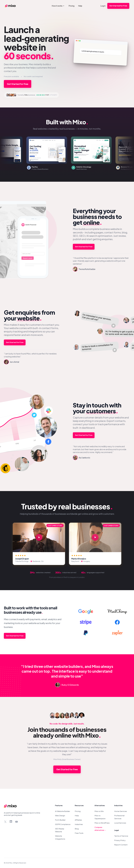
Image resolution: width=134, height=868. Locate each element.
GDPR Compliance (63, 824)
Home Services (121, 811)
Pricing (78, 811)
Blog (77, 829)
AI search (92, 236)
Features (59, 805)
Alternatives (100, 805)
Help (77, 816)
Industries (79, 824)
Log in (103, 6)
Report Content (121, 845)
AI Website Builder (63, 811)
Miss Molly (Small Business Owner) (67, 759)
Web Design (60, 816)
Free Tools (79, 833)
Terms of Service (121, 836)
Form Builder (60, 820)
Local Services (120, 823)
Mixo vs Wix (99, 811)
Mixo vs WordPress (102, 823)
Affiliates (78, 820)
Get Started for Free (118, 6)
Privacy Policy (120, 840)
